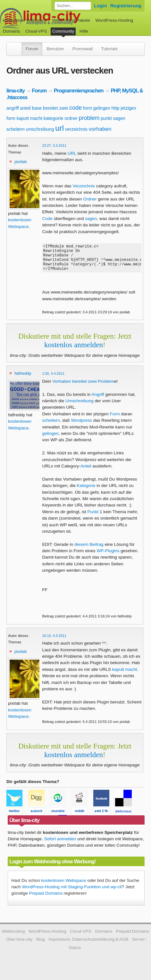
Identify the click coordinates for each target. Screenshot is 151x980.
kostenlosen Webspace (63, 886)
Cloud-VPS (36, 31)
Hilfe (84, 31)
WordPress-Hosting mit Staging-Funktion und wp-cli (72, 893)
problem (89, 118)
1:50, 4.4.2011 (53, 379)
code (75, 108)
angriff (13, 108)
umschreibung (40, 129)
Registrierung (126, 6)
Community (63, 31)
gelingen (102, 108)
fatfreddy (23, 379)
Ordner (90, 199)
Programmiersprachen (79, 90)
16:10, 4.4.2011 (54, 641)
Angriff (98, 400)
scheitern (16, 129)
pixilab (21, 162)
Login (101, 6)
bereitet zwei (56, 108)
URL (72, 153)
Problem (106, 387)
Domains (12, 31)
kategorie (54, 118)
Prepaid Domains (46, 899)
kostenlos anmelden (74, 350)
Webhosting (13, 937)
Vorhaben (62, 387)
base (37, 108)
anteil (25, 108)
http (116, 108)
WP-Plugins (108, 557)
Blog (41, 945)
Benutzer (55, 49)
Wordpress (81, 426)
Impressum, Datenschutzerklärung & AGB (88, 945)
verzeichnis (76, 129)
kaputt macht (29, 118)
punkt (106, 118)
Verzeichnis (84, 186)
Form (115, 420)
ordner (71, 118)
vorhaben (100, 129)
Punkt (93, 517)
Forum (32, 49)
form (88, 108)
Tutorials (109, 49)
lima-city (16, 90)
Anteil (86, 472)
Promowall (83, 49)
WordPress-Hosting (114, 20)
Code (47, 219)
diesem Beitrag (89, 550)
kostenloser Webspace (25, 20)
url (59, 128)
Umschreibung (80, 407)
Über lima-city (19, 945)
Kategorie (86, 491)
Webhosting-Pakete (71, 20)
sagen (119, 118)
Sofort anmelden (60, 845)
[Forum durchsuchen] (73, 6)
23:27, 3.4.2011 (54, 145)
